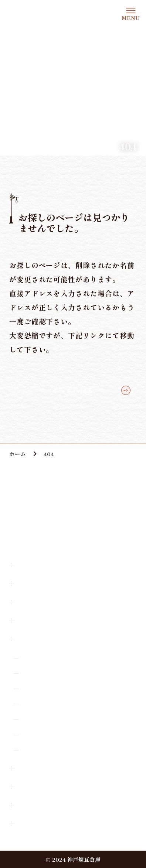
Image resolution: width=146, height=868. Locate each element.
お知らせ (30, 602)
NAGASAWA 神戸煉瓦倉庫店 (60, 719)
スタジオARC (39, 688)
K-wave (32, 704)
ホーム (26, 565)
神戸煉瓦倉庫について (48, 620)
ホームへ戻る (73, 390)
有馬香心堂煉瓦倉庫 (46, 750)
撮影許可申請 (36, 786)
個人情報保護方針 (42, 823)
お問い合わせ (36, 768)
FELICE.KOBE (42, 734)
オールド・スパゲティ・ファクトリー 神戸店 (78, 658)
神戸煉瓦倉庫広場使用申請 (55, 805)
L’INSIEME (37, 673)
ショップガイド (39, 639)
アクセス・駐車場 (42, 583)
